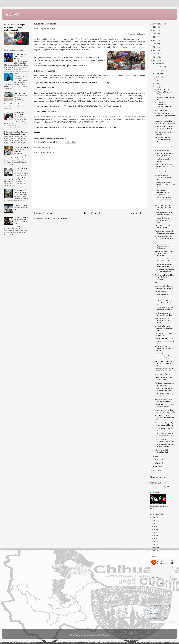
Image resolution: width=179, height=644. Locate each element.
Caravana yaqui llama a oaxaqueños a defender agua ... (163, 200)
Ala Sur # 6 (154, 535)
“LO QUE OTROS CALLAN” (21, 170)
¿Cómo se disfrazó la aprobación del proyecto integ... (164, 220)
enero (157, 466)
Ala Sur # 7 (154, 538)
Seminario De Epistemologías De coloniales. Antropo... (163, 356)
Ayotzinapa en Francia (162, 374)
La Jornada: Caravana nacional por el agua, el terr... (164, 328)
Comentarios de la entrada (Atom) (56, 218)
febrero (158, 463)
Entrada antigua (137, 213)
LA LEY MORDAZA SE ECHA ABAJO (163, 378)
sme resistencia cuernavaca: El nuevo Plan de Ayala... (164, 146)
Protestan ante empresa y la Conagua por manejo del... (165, 232)
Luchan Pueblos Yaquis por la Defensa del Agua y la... (165, 265)
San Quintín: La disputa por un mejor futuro (164, 384)
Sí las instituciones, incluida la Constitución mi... (164, 446)
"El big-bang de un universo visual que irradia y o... (164, 155)
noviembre (159, 67)
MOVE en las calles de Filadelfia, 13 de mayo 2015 (163, 207)
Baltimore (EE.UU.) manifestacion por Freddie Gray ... (165, 418)
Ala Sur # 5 (154, 532)
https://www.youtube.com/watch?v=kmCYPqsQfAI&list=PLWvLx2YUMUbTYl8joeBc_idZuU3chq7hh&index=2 (78, 106)
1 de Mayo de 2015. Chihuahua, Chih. (162, 451)
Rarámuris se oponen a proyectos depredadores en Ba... (165, 116)
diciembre (159, 63)
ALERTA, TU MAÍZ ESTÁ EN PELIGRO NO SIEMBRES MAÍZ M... (164, 105)
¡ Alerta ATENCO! (21, 74)
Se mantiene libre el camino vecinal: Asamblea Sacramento (21, 150)
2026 (155, 27)
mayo (157, 87)
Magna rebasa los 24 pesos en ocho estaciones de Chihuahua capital (16, 27)
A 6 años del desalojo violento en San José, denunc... (163, 348)
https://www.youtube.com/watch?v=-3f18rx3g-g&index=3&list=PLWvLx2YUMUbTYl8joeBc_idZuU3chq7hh (76, 127)
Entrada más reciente (44, 213)
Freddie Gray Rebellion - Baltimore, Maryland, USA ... (163, 92)
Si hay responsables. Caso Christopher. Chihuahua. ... (164, 238)
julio (157, 80)
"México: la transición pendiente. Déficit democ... (162, 321)
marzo (158, 460)
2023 (155, 37)
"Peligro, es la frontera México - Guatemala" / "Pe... (163, 139)
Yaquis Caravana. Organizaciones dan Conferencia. (162, 192)
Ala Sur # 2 (154, 523)
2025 (155, 30)
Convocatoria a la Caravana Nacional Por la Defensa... (165, 260)
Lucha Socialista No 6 (162, 150)
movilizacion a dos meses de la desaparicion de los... (165, 314)
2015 (155, 60)
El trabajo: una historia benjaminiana (162, 296)
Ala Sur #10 (155, 548)
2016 (155, 57)
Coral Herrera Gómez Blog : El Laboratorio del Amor (164, 395)
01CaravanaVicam (161, 291)
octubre (158, 70)
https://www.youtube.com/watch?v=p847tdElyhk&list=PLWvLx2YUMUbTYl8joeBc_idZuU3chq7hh (73, 82)
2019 (155, 47)
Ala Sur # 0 (154, 517)
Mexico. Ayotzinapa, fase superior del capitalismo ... (165, 122)
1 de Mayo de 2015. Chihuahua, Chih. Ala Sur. (165, 440)
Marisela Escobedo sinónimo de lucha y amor (21, 207)
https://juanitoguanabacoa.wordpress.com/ (50, 138)
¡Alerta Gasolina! (20, 93)
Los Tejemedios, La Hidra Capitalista (164, 334)
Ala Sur (12, 14)
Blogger (105, 635)
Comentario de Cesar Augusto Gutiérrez (21, 191)
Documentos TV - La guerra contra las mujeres (164, 406)
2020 (155, 44)
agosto (158, 77)
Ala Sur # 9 (154, 544)
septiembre (159, 73)
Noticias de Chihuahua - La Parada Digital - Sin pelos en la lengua (16, 133)
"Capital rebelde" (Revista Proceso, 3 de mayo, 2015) (165, 411)
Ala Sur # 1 (154, 520)
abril (157, 456)
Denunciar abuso (158, 477)
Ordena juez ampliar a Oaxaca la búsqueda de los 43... (165, 185)
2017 (155, 54)
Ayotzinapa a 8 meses (162, 110)
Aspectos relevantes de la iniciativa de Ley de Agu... (165, 400)
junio (157, 84)
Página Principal (92, 213)
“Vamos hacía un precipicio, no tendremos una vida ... (164, 435)
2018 (155, 50)
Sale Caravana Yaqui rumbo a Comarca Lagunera (164, 271)
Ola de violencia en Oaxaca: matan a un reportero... (164, 389)
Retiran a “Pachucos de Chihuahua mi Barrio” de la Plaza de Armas (21, 221)
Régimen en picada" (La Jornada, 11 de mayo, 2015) (163, 177)
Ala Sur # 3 (154, 526)
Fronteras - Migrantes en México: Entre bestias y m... (164, 302)
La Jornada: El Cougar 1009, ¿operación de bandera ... (165, 309)
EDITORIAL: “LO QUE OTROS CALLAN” (21, 115)
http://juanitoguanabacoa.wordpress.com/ (50, 66)
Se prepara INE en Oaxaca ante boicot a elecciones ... (165, 127)
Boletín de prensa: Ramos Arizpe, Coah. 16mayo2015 (163, 253)
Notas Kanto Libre (161, 172)
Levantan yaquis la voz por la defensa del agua (164, 214)
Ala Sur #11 (154, 551)
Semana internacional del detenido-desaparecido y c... (164, 166)
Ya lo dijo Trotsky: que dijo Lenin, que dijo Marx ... (164, 424)
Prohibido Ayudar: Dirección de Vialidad (20, 56)
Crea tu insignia (155, 613)
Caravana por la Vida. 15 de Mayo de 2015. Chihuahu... (164, 277)
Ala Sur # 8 (154, 541)
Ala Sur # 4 (154, 529)
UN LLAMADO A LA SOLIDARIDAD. (162, 227)
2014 (155, 471)
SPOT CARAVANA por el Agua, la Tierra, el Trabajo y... (165, 341)
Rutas (157, 283)
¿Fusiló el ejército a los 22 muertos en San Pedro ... (164, 370)
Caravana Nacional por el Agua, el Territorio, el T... (164, 287)
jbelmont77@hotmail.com (77, 66)
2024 (155, 34)
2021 (155, 40)
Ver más (37, 133)
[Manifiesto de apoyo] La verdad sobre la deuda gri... (163, 363)
